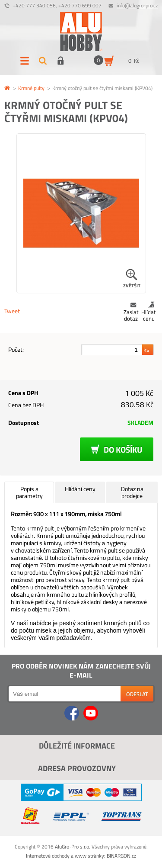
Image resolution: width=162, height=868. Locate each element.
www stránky (89, 856)
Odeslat (137, 694)
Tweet (12, 311)
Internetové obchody (48, 856)
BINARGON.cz (121, 856)
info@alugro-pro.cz (137, 5)
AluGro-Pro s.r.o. (73, 847)
